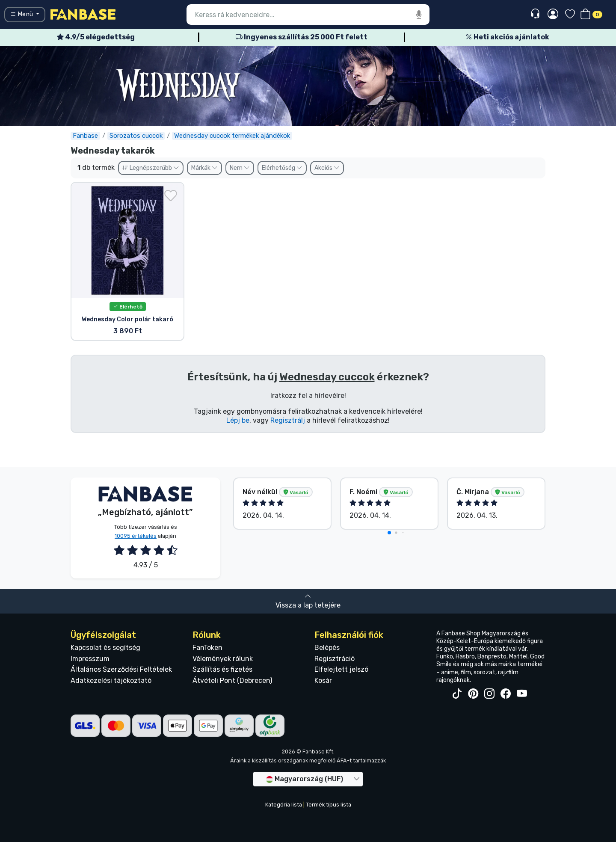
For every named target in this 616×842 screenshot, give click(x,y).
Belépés (327, 648)
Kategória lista (284, 805)
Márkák (204, 168)
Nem (240, 168)
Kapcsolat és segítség (105, 648)
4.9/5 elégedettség (96, 37)
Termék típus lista (329, 805)
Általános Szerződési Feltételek (121, 669)
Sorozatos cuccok (136, 136)
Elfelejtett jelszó (341, 669)
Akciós (327, 168)
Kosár (323, 680)
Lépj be (238, 420)
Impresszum (90, 659)
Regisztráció (335, 659)
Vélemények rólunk (223, 659)
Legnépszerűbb (151, 168)
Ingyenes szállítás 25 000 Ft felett (302, 37)
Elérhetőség (282, 168)
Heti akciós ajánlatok (507, 37)
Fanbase (85, 136)
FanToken (207, 648)
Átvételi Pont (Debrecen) (232, 680)
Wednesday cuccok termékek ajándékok (232, 136)
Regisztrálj (288, 420)
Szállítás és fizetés (222, 669)
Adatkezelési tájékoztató (111, 680)
